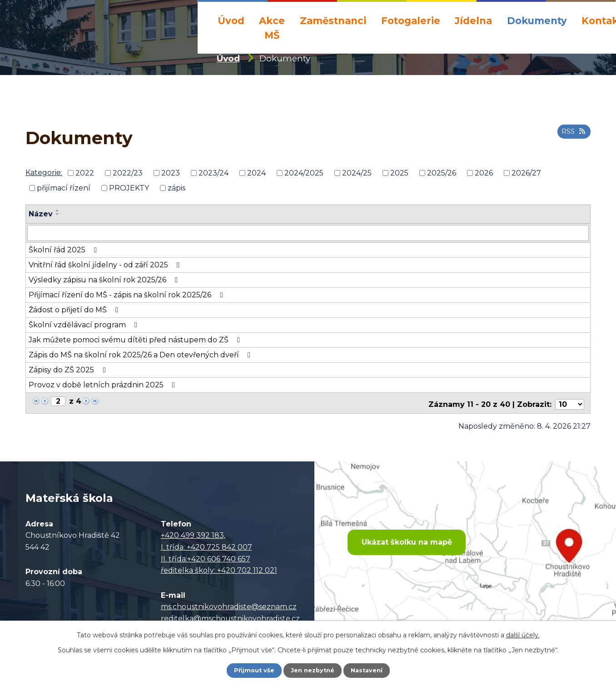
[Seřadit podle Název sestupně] (58, 214)
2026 (484, 173)
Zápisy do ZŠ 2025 (69, 369)
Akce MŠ (272, 28)
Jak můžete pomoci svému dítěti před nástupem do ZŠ (136, 339)
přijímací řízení (64, 188)
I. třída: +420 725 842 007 (206, 543)
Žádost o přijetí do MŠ (75, 309)
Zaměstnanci (333, 21)
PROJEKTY (129, 188)
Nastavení (370, 670)
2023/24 (214, 173)
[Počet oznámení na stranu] (570, 401)
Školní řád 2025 (64, 249)
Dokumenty (537, 21)
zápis (176, 188)
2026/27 (526, 173)
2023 (171, 173)
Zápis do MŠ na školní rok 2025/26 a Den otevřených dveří (141, 354)
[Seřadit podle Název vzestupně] (58, 210)
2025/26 (442, 173)
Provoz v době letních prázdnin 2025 (103, 384)
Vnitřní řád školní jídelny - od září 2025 (106, 264)
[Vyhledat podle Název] (308, 233)
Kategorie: (44, 173)
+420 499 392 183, (193, 532)
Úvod (231, 21)
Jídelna (473, 21)
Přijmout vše (251, 670)
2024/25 (357, 173)
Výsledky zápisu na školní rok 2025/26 (105, 279)
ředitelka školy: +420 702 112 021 (219, 567)
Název (41, 214)
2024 (256, 173)
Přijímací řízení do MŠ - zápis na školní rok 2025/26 (127, 294)
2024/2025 (304, 173)
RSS (572, 135)
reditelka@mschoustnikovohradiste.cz (230, 615)
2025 (399, 173)
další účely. (523, 634)
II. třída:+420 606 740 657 (206, 555)
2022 (85, 173)
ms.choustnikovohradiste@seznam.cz (229, 603)
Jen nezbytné (312, 670)
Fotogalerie (411, 21)
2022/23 (128, 173)
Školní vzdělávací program (84, 324)
